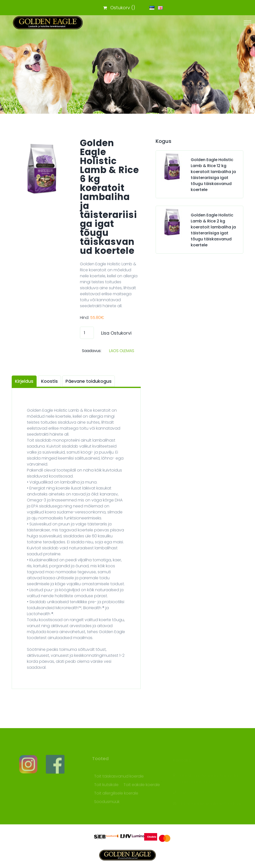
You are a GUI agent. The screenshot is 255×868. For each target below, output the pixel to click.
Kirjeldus (24, 381)
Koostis (49, 381)
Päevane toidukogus (89, 381)
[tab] (25, 381)
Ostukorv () (119, 8)
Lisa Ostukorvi (116, 333)
